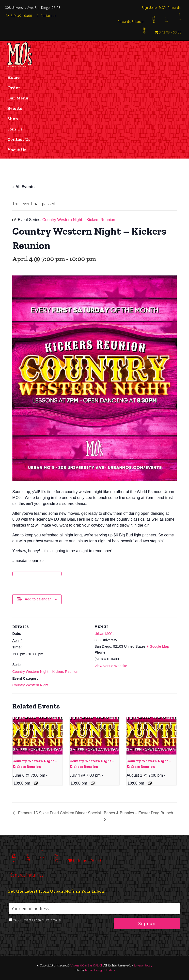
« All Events (23, 187)
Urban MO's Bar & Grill (86, 965)
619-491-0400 (19, 16)
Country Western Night (30, 685)
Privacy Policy (143, 965)
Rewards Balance (131, 22)
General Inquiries (27, 875)
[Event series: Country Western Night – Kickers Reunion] (36, 783)
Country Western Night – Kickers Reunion (45, 672)
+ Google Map (158, 646)
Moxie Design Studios (100, 970)
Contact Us (46, 16)
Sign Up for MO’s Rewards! (162, 8)
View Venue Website (111, 666)
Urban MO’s (104, 634)
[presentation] (38, 736)
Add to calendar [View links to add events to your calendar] (38, 599)
